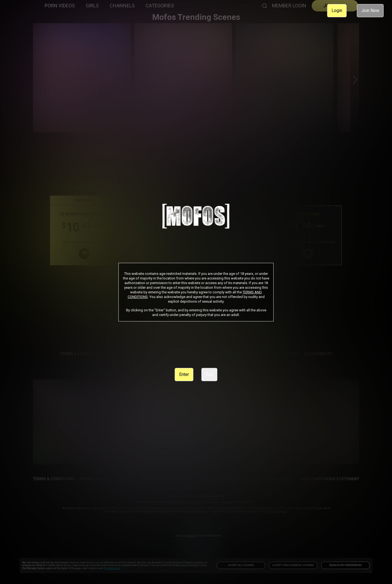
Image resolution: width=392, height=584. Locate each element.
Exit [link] (209, 374)
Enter (184, 374)
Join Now (370, 10)
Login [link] (337, 10)
